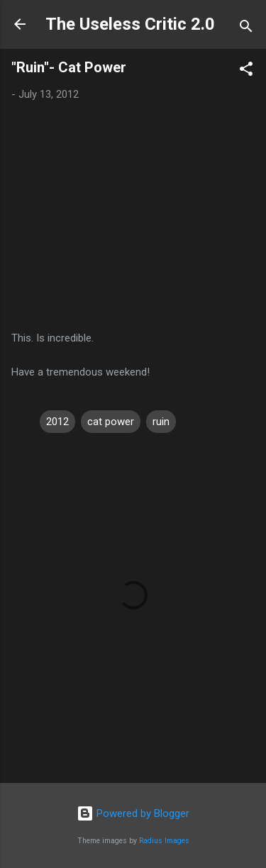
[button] (246, 71)
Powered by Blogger (133, 813)
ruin (161, 422)
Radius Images (164, 841)
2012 (57, 422)
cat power (111, 422)
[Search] (246, 29)
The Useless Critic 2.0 (130, 24)
